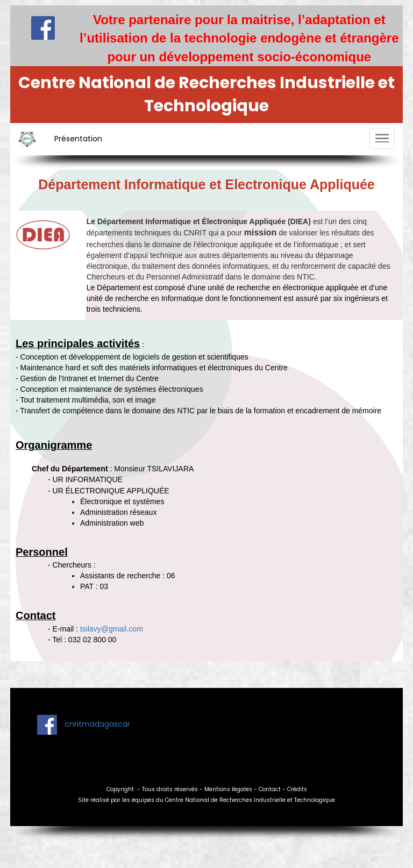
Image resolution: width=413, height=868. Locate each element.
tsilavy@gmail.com (112, 629)
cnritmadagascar (96, 724)
